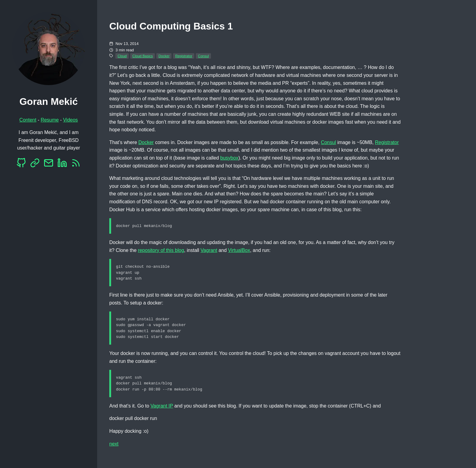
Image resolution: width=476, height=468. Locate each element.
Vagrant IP (162, 409)
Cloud (122, 56)
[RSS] (76, 165)
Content (28, 120)
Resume (50, 120)
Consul (203, 56)
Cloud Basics (143, 56)
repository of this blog (161, 251)
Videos (71, 120)
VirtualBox (239, 251)
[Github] (21, 165)
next (114, 447)
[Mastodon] (35, 165)
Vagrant (209, 251)
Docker (164, 56)
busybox (229, 158)
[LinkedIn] (62, 165)
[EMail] (49, 165)
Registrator (184, 56)
